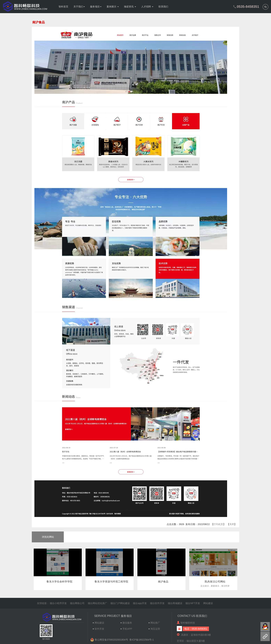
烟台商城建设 (175, 603)
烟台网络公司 (77, 603)
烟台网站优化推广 (97, 603)
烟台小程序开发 (58, 603)
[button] (265, 7)
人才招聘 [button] (147, 7)
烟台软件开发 (157, 603)
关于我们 (79, 7)
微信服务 (127, 623)
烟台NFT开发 (193, 603)
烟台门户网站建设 (120, 603)
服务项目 (96, 7)
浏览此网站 (48, 537)
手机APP (127, 629)
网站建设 (208, 603)
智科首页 (63, 7)
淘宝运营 (155, 629)
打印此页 (218, 524)
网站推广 (155, 623)
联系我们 (163, 7)
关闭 (232, 524)
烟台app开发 (140, 603)
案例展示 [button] (113, 7)
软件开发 (99, 629)
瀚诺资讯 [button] (130, 7)
